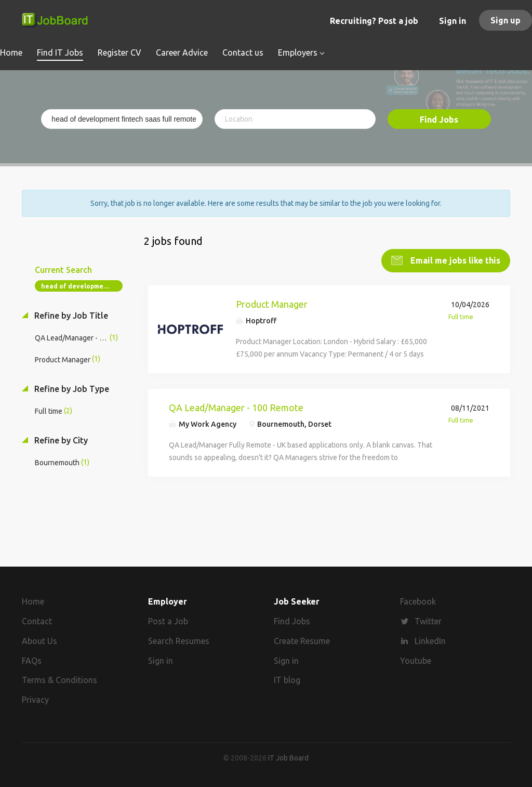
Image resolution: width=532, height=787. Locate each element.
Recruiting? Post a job (374, 21)
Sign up (506, 20)
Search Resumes (179, 641)
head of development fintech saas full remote (82, 286)
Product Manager (272, 304)
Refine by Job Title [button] (70, 316)
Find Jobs (439, 120)
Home (33, 601)
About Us (39, 641)
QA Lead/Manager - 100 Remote (236, 407)
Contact (37, 621)
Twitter (428, 621)
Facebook (418, 601)
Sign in (453, 21)
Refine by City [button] (60, 440)
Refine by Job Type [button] (71, 388)
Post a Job (168, 621)
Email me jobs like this (454, 260)
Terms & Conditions (59, 680)
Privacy (35, 700)
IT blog (287, 680)
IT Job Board (288, 758)
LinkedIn (430, 641)
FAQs (32, 660)
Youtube (416, 660)
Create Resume (302, 641)
